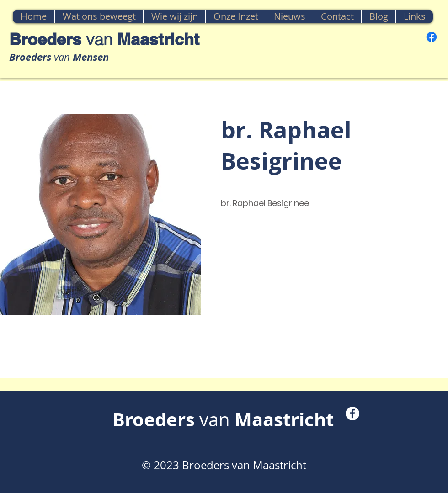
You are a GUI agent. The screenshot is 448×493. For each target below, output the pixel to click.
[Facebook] (432, 37)
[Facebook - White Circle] (352, 413)
